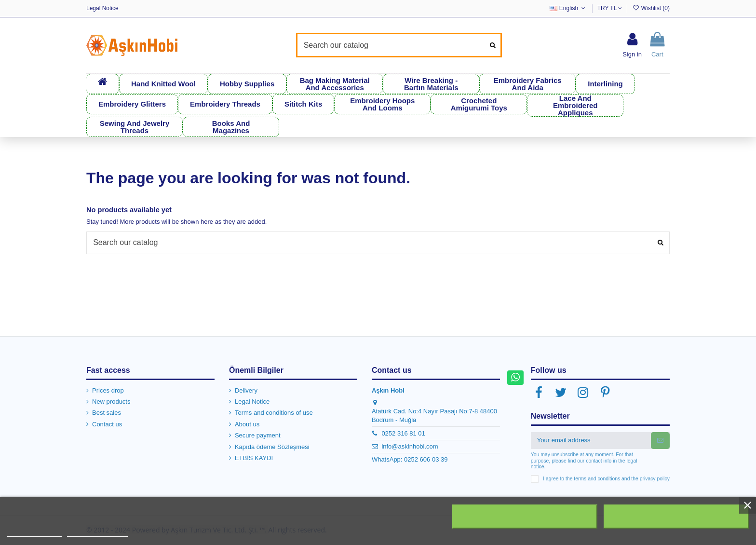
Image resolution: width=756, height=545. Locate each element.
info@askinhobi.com (410, 446)
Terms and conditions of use (274, 413)
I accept (676, 517)
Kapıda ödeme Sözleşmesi (272, 446)
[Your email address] (591, 440)
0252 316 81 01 (403, 433)
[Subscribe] (660, 440)
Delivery (246, 390)
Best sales (107, 413)
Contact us (107, 424)
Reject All (525, 517)
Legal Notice (102, 8)
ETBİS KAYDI (254, 458)
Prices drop (108, 390)
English (568, 8)
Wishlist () (651, 8)
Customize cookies (97, 532)
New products (111, 402)
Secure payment (258, 435)
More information (34, 532)
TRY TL (610, 8)
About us (247, 424)
